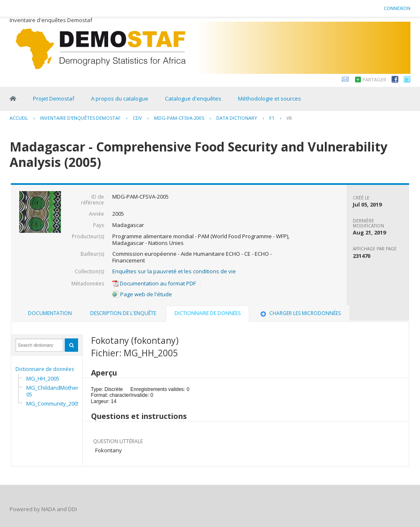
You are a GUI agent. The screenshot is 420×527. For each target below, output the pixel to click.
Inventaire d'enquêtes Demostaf (80, 118)
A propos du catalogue (120, 98)
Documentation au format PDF (154, 283)
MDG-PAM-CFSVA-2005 (179, 118)
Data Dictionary (237, 118)
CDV (137, 118)
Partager (374, 79)
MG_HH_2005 (43, 378)
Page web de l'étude (142, 294)
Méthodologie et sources (269, 98)
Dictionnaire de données (45, 369)
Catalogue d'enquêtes (193, 98)
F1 (272, 118)
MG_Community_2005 (53, 403)
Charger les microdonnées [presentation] (300, 313)
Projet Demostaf (54, 98)
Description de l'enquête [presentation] (123, 313)
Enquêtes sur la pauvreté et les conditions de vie (174, 271)
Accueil (19, 118)
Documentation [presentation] (50, 313)
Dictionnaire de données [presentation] (207, 313)
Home (13, 98)
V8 (289, 118)
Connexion (397, 8)
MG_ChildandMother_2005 (57, 391)
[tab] (50, 313)
